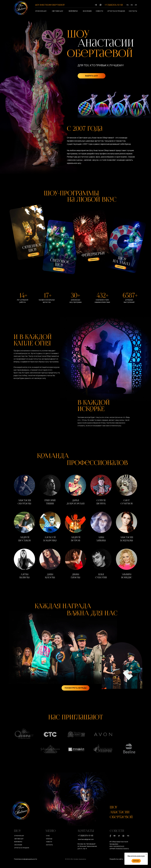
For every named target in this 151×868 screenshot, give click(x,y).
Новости (99, 11)
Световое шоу (58, 11)
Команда (49, 839)
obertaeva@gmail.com (86, 839)
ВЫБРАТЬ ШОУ (92, 76)
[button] (24, 490)
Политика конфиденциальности (26, 859)
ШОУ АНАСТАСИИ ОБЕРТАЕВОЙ (50, 5)
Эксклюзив (87, 11)
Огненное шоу (41, 11)
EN (132, 5)
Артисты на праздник (116, 11)
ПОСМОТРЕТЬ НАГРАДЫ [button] (76, 688)
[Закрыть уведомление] (146, 854)
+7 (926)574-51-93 (114, 5)
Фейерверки (73, 11)
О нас (48, 836)
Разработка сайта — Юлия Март (121, 859)
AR (136, 5)
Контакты (133, 11)
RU (128, 5)
